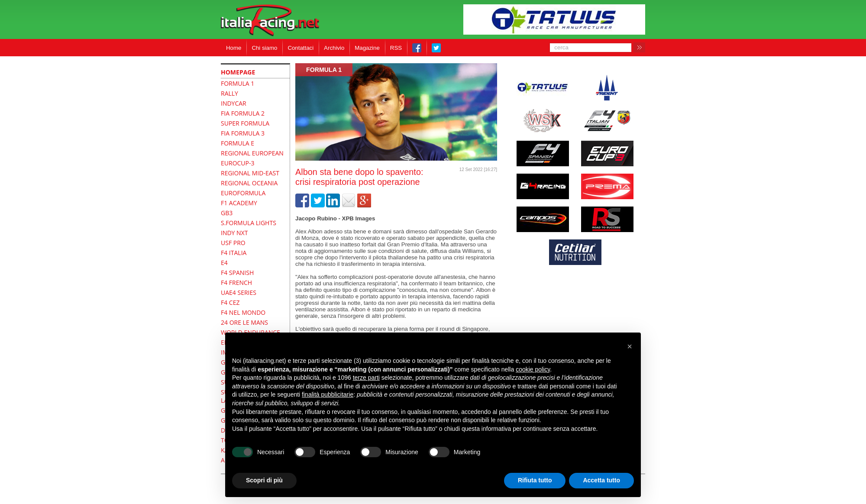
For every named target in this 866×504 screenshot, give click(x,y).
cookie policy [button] (533, 369)
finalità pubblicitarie (328, 394)
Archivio (334, 48)
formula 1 (324, 70)
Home (234, 48)
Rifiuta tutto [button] (535, 480)
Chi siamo (264, 48)
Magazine (367, 48)
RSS (396, 48)
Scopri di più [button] (264, 480)
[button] (630, 346)
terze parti (366, 378)
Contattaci (301, 48)
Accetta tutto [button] (601, 480)
